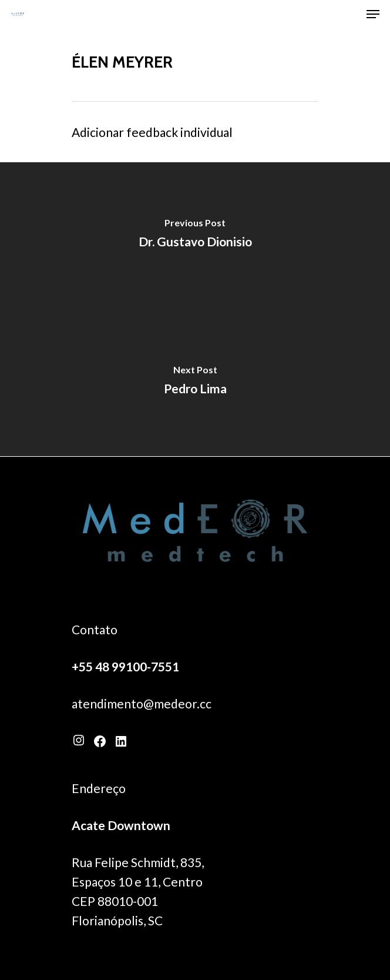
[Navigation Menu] (373, 14)
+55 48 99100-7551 (125, 666)
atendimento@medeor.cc (142, 703)
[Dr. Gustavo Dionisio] (195, 236)
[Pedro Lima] (195, 383)
